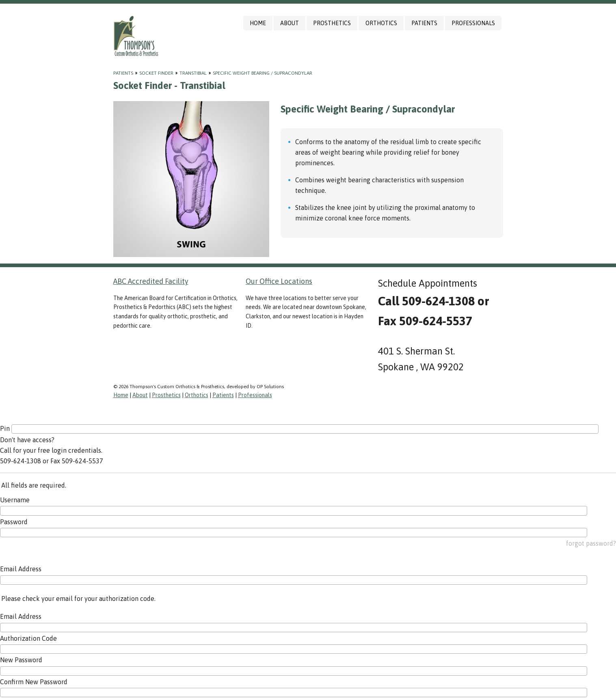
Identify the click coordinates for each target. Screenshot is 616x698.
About (290, 23)
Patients (424, 23)
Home (258, 23)
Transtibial (193, 73)
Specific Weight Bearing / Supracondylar (263, 73)
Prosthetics (332, 23)
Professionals (473, 23)
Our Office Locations (279, 281)
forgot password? (591, 543)
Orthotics (381, 23)
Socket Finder (156, 73)
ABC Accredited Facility (151, 281)
